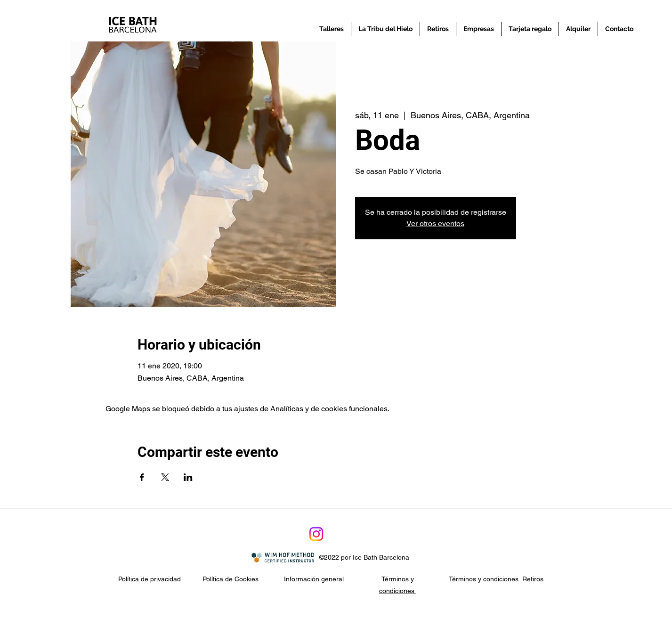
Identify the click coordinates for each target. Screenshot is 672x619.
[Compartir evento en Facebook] (142, 477)
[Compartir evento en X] (165, 477)
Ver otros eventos (435, 224)
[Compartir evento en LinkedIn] (188, 477)
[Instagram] (316, 534)
